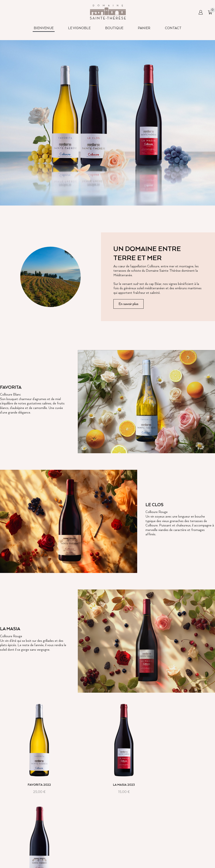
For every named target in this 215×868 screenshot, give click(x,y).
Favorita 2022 (34, 774)
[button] (201, 12)
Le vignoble (84, 854)
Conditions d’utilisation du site (169, 854)
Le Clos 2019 (181, 774)
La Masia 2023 (107, 774)
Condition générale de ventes (168, 844)
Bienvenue (83, 844)
